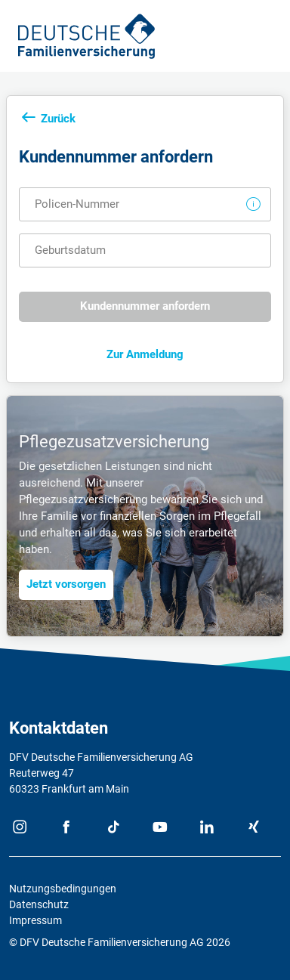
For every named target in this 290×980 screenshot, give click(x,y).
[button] (253, 204)
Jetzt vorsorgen (66, 584)
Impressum (35, 920)
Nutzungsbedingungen (63, 889)
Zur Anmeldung (145, 354)
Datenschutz (39, 904)
